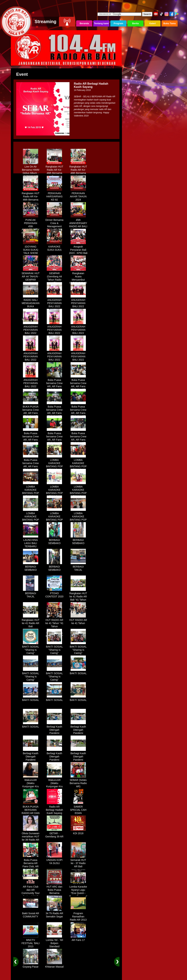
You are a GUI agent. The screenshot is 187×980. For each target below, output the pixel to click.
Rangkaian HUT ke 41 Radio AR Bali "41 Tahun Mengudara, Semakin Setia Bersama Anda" (78, 600)
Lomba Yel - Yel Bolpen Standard (54, 942)
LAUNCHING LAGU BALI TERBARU (31, 542)
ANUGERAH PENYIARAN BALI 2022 (54, 302)
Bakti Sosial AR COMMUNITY (31, 914)
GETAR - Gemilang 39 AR (54, 834)
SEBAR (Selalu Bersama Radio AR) (78, 782)
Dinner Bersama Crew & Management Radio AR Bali (54, 223)
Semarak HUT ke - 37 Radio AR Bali (78, 862)
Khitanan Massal (54, 965)
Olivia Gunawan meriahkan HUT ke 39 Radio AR (31, 835)
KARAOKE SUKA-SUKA (54, 247)
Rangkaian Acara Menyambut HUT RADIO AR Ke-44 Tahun (78, 278)
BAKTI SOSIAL (78, 672)
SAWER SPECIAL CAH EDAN (78, 809)
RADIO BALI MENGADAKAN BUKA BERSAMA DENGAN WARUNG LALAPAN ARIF (31, 308)
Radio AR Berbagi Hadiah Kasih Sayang (54, 809)
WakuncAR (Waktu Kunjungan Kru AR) (31, 784)
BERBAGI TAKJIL (78, 567)
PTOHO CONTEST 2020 (54, 594)
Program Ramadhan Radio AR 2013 (78, 915)
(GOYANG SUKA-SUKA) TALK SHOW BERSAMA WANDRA (31, 252)
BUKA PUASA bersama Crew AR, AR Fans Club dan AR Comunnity (30, 412)
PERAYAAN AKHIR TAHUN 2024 (78, 195)
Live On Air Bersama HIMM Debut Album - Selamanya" (30, 170)
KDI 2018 (78, 832)
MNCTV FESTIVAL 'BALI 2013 (31, 942)
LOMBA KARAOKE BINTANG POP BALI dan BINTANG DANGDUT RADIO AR (54, 468)
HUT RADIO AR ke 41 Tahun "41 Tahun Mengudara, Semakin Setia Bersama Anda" (54, 627)
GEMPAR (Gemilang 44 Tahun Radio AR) (54, 277)
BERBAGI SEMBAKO (54, 540)
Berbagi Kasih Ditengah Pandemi (54, 729)
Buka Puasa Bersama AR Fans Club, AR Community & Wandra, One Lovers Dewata (30, 867)
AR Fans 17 (78, 939)
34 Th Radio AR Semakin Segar (54, 914)
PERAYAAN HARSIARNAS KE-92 (54, 195)
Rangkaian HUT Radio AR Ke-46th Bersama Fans (54, 170)
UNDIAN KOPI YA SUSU (54, 860)
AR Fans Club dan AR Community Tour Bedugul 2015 (31, 890)
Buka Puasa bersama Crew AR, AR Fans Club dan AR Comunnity (54, 385)
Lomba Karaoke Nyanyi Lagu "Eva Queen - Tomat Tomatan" (78, 890)
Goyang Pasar (31, 965)
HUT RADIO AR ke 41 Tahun (78, 620)
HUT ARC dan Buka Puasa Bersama (54, 889)
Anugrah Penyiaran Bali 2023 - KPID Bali (78, 249)
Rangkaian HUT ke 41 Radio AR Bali (31, 622)
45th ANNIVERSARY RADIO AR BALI (78, 222)
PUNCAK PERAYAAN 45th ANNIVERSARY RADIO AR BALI (30, 225)
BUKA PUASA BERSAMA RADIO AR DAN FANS (31, 810)
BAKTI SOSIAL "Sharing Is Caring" (31, 649)
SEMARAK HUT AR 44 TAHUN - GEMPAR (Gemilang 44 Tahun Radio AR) (30, 280)
